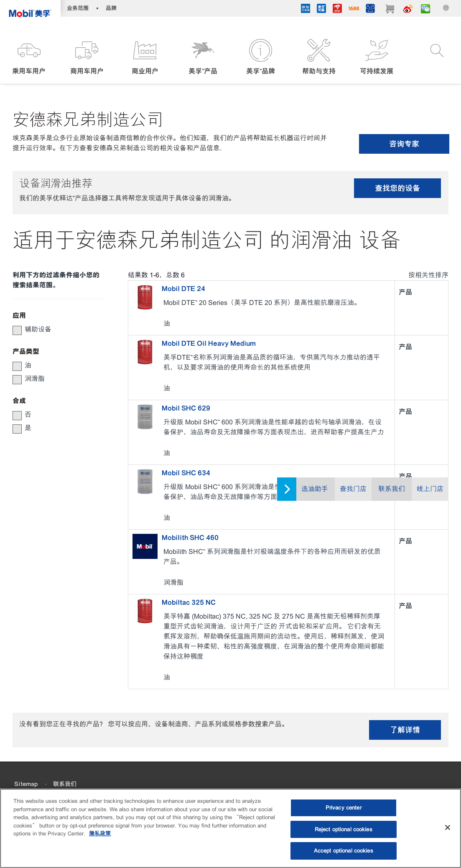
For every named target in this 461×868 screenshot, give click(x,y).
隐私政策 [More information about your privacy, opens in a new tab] (100, 834)
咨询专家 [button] (404, 144)
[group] (53, 330)
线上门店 (430, 489)
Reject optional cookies (344, 829)
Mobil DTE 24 (183, 289)
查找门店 (353, 489)
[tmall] (321, 10)
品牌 (111, 8)
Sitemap (26, 784)
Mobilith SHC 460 (190, 538)
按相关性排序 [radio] (428, 275)
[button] (29, 57)
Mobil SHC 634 (186, 473)
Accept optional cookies (344, 851)
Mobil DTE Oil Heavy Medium (209, 343)
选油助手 (315, 489)
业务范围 (78, 8)
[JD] (337, 10)
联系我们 (392, 489)
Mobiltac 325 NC (189, 602)
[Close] (448, 827)
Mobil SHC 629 (186, 408)
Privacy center (344, 808)
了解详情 (405, 730)
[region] (230, 828)
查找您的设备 (397, 188)
